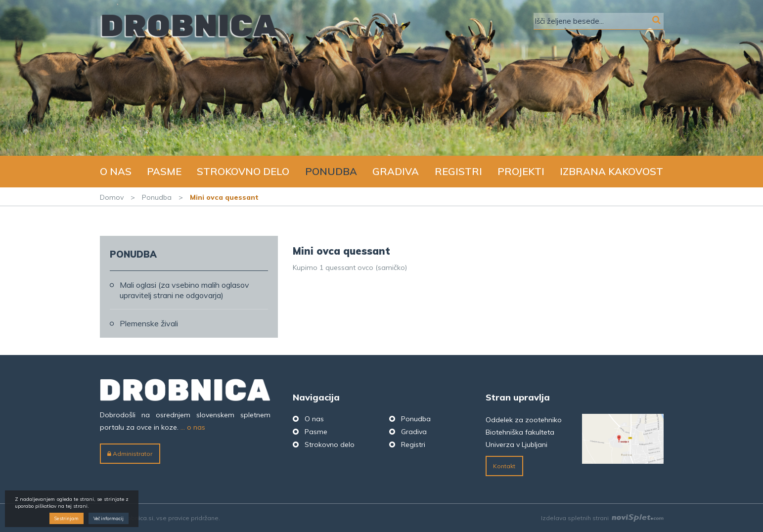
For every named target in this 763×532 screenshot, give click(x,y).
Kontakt (504, 466)
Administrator (130, 454)
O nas (116, 171)
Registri (458, 171)
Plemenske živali (149, 323)
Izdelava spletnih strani (602, 518)
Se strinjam (67, 518)
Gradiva (396, 171)
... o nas (193, 427)
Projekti (521, 171)
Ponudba (331, 171)
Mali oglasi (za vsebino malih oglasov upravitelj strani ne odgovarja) (184, 290)
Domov (112, 197)
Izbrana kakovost (611, 171)
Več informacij (109, 518)
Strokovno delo (243, 171)
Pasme (164, 171)
